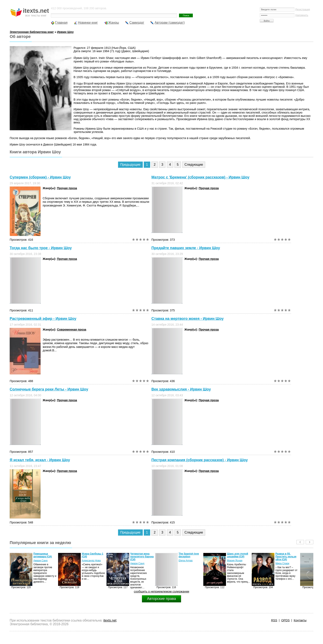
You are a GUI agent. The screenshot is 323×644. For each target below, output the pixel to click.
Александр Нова (91, 561)
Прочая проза (67, 188)
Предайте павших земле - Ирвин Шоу (186, 248)
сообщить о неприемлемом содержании (162, 591)
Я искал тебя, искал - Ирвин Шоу (40, 460)
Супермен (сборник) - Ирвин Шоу (40, 177)
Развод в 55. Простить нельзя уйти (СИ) (286, 557)
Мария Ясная (235, 561)
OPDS (285, 620)
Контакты (300, 620)
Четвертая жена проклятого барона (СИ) (142, 557)
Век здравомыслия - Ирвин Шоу (181, 389)
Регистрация (303, 9)
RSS (274, 620)
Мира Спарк (282, 563)
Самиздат (137, 23)
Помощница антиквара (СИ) (43, 555)
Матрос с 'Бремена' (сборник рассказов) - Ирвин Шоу (200, 177)
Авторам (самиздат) (170, 23)
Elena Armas (186, 561)
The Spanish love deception (189, 555)
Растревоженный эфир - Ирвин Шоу (43, 319)
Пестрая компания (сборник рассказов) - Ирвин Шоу (200, 460)
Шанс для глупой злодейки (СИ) (238, 555)
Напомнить (302, 15)
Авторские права (161, 599)
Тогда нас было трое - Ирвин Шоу (41, 248)
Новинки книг (88, 23)
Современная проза (71, 330)
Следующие (194, 165)
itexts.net (110, 620)
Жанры (114, 23)
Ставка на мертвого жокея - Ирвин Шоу (187, 319)
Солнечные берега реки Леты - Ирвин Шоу (49, 389)
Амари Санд (40, 561)
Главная (61, 23)
